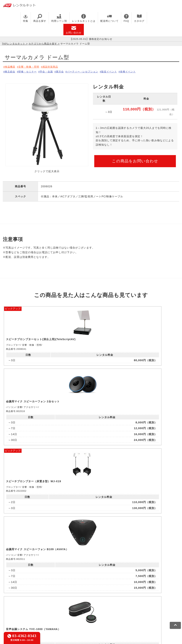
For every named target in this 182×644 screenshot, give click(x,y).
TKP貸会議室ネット (15, 594)
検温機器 (11, 67)
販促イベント (122, 71)
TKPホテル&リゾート (93, 594)
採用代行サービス (157, 598)
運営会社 (97, 615)
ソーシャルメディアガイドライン (68, 615)
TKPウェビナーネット (145, 594)
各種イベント (143, 71)
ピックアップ (13, 307)
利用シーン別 (59, 18)
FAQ (126, 18)
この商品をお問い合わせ (135, 160)
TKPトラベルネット (15, 603)
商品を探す (40, 18)
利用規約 (8, 615)
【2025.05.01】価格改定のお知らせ (91, 39)
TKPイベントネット (15, 598)
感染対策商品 (56, 67)
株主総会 (11, 71)
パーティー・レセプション (92, 71)
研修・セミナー (30, 71)
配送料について (109, 18)
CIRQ (34, 594)
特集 (26, 18)
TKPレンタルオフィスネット (59, 594)
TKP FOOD (108, 598)
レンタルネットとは (84, 18)
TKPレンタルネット (14, 44)
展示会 (67, 71)
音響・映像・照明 (32, 67)
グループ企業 (114, 615)
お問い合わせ (74, 30)
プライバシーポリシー (30, 615)
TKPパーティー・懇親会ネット (78, 598)
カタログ (139, 18)
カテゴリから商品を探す (43, 44)
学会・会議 (51, 71)
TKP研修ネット (119, 594)
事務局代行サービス (130, 598)
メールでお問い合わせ (91, 547)
